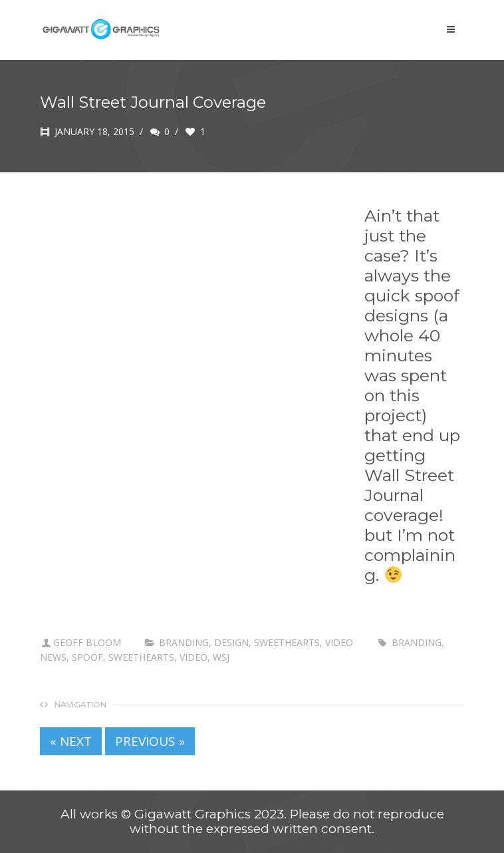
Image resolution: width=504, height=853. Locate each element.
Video (339, 642)
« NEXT (71, 741)
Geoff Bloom (87, 642)
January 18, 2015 (87, 131)
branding (184, 642)
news (53, 657)
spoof (87, 657)
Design (231, 642)
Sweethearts (287, 642)
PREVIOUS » (150, 741)
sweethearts (141, 657)
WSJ (221, 657)
